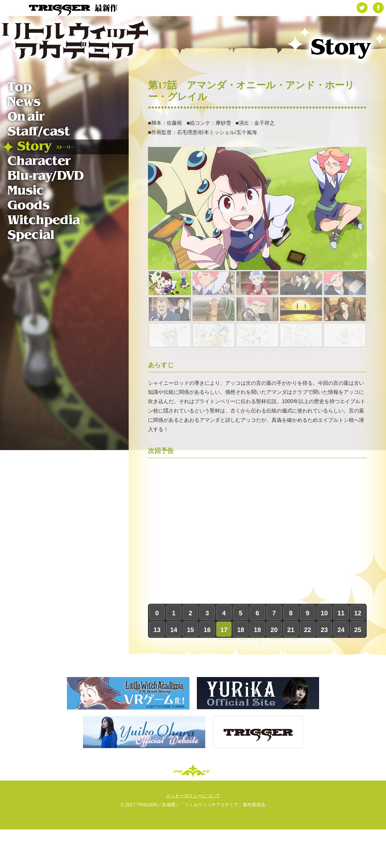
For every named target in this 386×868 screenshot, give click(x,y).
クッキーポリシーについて (193, 796)
